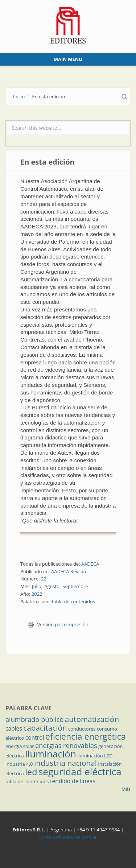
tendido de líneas (73, 781)
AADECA (90, 564)
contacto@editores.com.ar (68, 837)
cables (14, 728)
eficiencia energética (86, 736)
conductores (82, 729)
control (35, 737)
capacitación (45, 728)
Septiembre (75, 586)
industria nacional (65, 763)
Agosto (52, 586)
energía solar (20, 746)
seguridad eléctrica (80, 772)
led (31, 772)
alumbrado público (34, 719)
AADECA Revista (69, 571)
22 (44, 579)
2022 (37, 594)
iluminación (51, 754)
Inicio (19, 96)
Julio (37, 586)
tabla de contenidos (74, 602)
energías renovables (66, 745)
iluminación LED (95, 756)
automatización (92, 719)
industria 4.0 (19, 764)
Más (126, 789)
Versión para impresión (58, 624)
